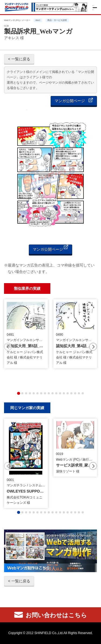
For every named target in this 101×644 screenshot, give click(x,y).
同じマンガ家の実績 (27, 408)
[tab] (18, 393)
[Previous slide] (8, 347)
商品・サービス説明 (57, 20)
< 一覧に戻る (19, 59)
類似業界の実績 (27, 288)
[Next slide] (93, 347)
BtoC (38, 20)
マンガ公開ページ (74, 100)
